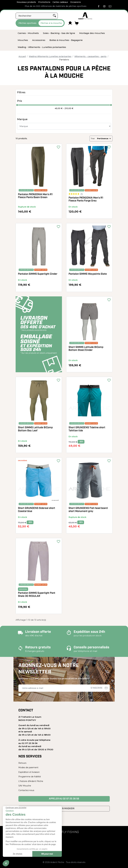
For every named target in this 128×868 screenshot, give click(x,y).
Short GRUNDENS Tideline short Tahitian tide (87, 429)
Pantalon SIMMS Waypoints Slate (88, 274)
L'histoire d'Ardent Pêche (31, 781)
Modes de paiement (28, 767)
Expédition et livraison (29, 772)
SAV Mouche (25, 786)
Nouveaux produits (26, 2)
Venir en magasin (64, 809)
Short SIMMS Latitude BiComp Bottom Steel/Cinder (86, 349)
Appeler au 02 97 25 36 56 (64, 799)
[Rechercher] (37, 16)
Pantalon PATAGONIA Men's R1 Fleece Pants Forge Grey (86, 199)
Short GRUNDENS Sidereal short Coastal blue (37, 510)
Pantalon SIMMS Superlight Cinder (38, 274)
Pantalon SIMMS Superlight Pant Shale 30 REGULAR (37, 595)
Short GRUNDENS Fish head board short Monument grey (88, 510)
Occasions (76, 2)
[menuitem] (28, 33)
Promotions (44, 2)
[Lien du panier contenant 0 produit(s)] (77, 23)
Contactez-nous (26, 790)
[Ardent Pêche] (85, 16)
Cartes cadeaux (60, 2)
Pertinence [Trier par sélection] (104, 138)
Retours (22, 763)
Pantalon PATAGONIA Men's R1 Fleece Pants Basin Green (35, 196)
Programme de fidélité (30, 777)
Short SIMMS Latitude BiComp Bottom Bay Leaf (35, 429)
